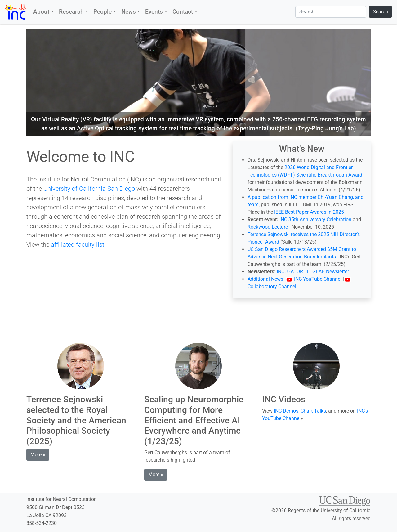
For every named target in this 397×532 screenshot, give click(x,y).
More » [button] (38, 455)
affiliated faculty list (78, 244)
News (129, 12)
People (103, 12)
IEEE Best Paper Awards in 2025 (309, 212)
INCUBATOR (290, 272)
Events (154, 12)
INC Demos (286, 411)
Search (380, 12)
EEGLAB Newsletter (328, 272)
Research (71, 12)
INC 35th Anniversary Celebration (315, 219)
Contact (183, 12)
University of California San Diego (89, 189)
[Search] (331, 12)
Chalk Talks (313, 411)
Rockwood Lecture (268, 227)
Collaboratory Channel (272, 286)
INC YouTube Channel (314, 279)
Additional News (265, 279)
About (41, 12)
